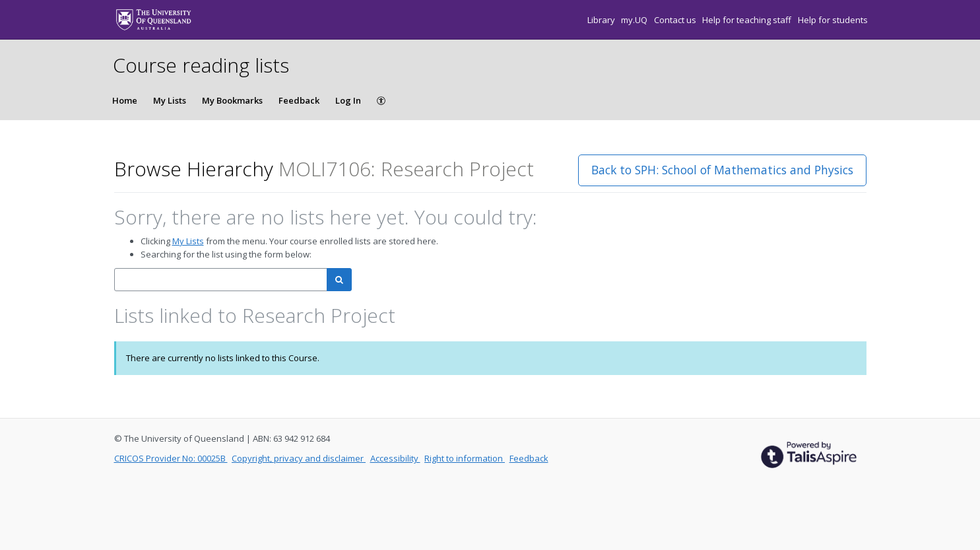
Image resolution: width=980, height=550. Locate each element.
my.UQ (635, 20)
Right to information (465, 458)
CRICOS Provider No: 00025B (171, 458)
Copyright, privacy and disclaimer (299, 458)
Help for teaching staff (748, 20)
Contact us (676, 20)
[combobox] (221, 280)
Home (125, 100)
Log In (348, 100)
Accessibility (395, 458)
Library (602, 20)
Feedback (299, 100)
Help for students (833, 20)
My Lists (170, 100)
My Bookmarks (232, 100)
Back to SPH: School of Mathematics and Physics (722, 170)
